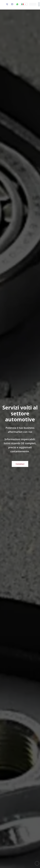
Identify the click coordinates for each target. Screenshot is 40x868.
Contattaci (20, 464)
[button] (24, 4)
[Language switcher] (24, 4)
